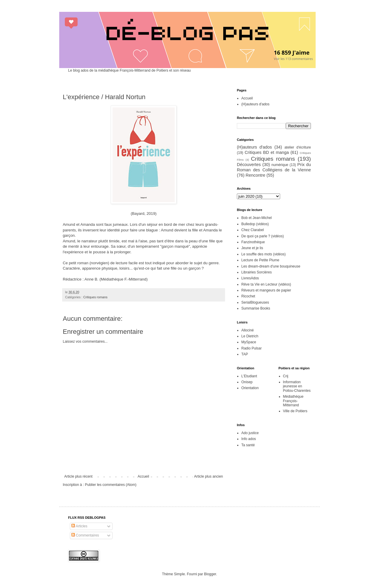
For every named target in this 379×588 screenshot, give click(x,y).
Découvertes (249, 165)
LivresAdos (250, 278)
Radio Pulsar (252, 348)
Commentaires (85, 535)
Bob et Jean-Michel (257, 218)
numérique (280, 165)
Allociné (248, 330)
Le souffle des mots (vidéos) (264, 254)
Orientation (250, 388)
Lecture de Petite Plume (260, 260)
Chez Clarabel (253, 230)
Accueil (143, 476)
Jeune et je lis (252, 248)
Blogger (210, 574)
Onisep (247, 382)
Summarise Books (256, 308)
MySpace (249, 342)
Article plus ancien (209, 476)
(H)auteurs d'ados (255, 104)
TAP (245, 354)
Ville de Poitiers (295, 411)
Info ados (249, 439)
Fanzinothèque (253, 242)
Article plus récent (78, 476)
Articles (79, 526)
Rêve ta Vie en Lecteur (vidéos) (266, 284)
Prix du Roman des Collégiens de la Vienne (274, 167)
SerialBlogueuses (255, 302)
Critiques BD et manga (267, 152)
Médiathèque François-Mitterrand (293, 401)
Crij (286, 376)
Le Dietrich (250, 336)
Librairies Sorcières (257, 272)
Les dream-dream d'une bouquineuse (271, 266)
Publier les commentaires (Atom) (111, 485)
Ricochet (248, 296)
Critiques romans (95, 297)
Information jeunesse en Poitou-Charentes (297, 386)
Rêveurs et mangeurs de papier (266, 290)
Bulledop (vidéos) (255, 224)
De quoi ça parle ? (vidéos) (262, 236)
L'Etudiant (249, 376)
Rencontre (256, 175)
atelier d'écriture (298, 147)
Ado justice (250, 433)
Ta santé (248, 445)
